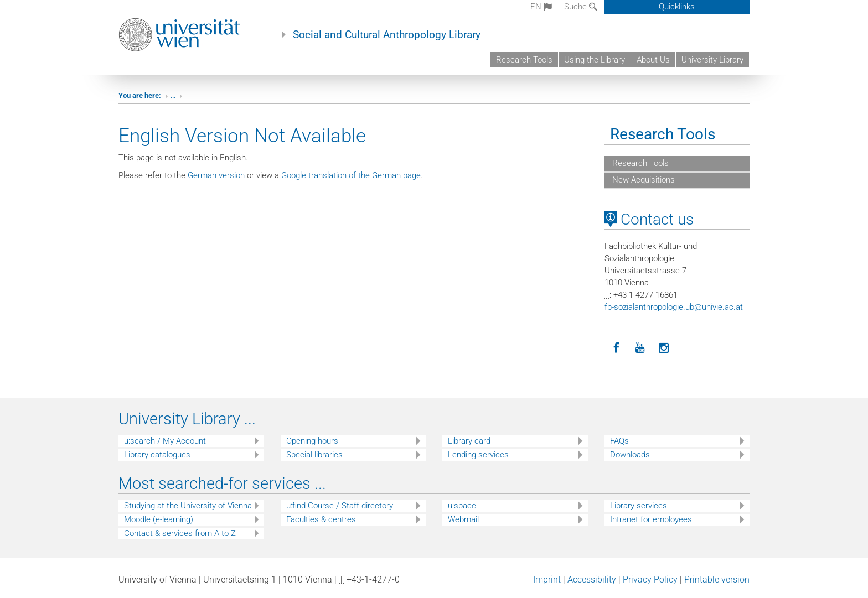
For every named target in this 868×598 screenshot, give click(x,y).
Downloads (630, 455)
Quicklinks (677, 7)
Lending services (478, 455)
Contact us (649, 219)
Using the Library (595, 60)
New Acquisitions (642, 180)
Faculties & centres (321, 519)
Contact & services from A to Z (180, 533)
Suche (581, 7)
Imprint (547, 579)
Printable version (717, 579)
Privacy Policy (650, 579)
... (173, 95)
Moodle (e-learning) (159, 519)
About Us (653, 60)
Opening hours (312, 441)
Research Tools (524, 60)
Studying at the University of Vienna (188, 506)
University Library (712, 60)
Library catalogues (157, 455)
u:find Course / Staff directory (340, 506)
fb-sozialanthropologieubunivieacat (674, 307)
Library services (639, 506)
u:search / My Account (165, 441)
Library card (469, 441)
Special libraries (314, 455)
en (541, 7)
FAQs (619, 441)
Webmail (463, 519)
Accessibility (592, 579)
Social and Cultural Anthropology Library (387, 35)
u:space (462, 506)
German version (216, 175)
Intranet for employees (651, 519)
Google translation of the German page (351, 175)
